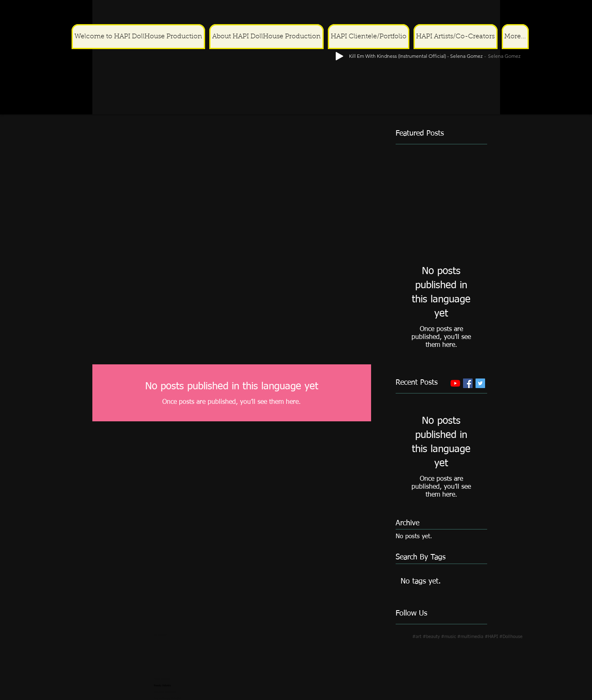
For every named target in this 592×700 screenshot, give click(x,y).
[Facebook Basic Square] (468, 383)
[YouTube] (455, 383)
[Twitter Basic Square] (480, 383)
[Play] (580, 13)
